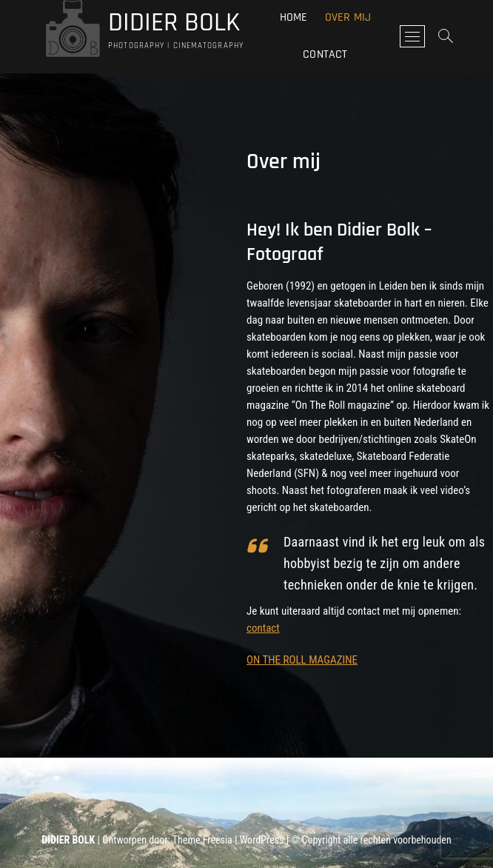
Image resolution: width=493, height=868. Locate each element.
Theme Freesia (202, 840)
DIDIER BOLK (174, 23)
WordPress (262, 840)
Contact (325, 54)
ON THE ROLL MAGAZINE (302, 660)
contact (263, 628)
